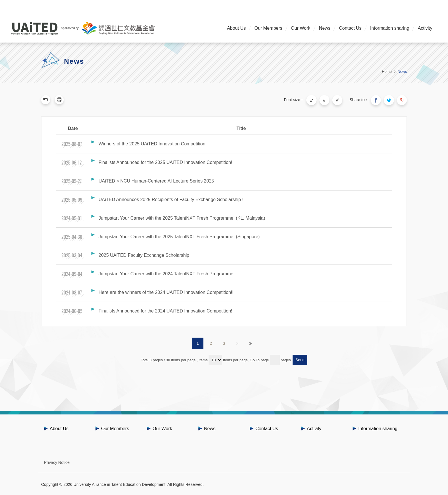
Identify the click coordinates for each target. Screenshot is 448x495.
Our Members (268, 28)
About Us (236, 28)
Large (341, 100)
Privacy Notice (57, 462)
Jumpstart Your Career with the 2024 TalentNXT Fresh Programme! (167, 273)
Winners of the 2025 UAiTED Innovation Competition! (153, 143)
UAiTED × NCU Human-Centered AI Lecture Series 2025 (156, 180)
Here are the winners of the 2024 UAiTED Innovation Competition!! (166, 291)
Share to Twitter (390, 100)
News (325, 28)
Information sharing (390, 28)
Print (59, 100)
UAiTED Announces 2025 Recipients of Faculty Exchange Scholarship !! (172, 199)
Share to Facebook (378, 100)
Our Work (301, 28)
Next (237, 342)
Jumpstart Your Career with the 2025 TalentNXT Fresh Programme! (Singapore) (179, 236)
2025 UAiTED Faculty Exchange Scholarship (144, 254)
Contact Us (350, 28)
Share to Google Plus (402, 100)
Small (317, 100)
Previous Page (46, 100)
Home (387, 72)
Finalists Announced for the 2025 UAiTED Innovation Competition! (165, 162)
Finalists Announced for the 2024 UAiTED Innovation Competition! (165, 310)
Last (250, 342)
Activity (425, 28)
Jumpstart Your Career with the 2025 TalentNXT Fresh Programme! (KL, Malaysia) (182, 217)
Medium (329, 100)
